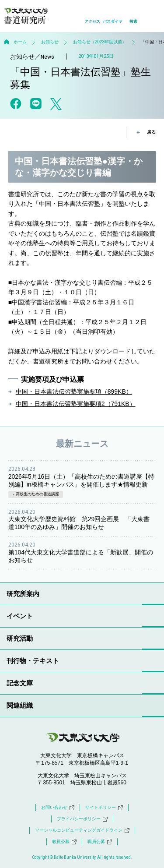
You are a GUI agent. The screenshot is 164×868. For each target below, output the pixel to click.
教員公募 (64, 842)
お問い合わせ (58, 808)
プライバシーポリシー (82, 819)
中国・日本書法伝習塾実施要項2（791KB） (76, 404)
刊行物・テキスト (33, 661)
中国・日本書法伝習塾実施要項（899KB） (74, 392)
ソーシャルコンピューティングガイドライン (82, 830)
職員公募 (100, 842)
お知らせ (50, 42)
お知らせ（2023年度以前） (100, 42)
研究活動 (20, 638)
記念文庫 (20, 683)
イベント (20, 616)
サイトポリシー (104, 808)
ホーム (20, 42)
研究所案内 (23, 594)
